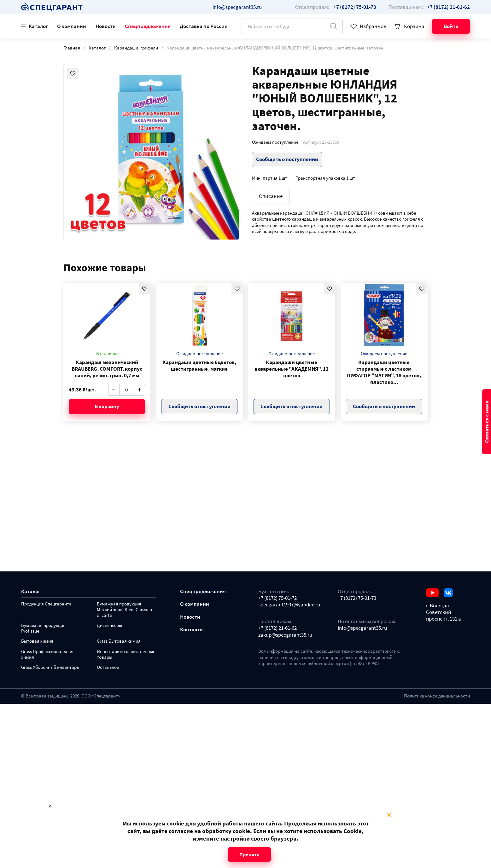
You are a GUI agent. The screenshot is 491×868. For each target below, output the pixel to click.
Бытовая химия (37, 641)
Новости (106, 26)
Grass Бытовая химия (119, 641)
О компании (72, 26)
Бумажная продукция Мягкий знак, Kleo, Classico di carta (124, 610)
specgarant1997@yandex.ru (289, 605)
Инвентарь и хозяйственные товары (126, 654)
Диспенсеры (109, 625)
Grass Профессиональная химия (47, 654)
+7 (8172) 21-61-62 (278, 628)
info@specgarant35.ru (237, 7)
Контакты (192, 630)
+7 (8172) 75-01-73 (357, 598)
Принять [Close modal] (249, 854)
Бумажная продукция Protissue (43, 628)
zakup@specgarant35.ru (285, 635)
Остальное (108, 667)
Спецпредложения (148, 26)
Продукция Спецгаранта (46, 604)
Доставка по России (204, 26)
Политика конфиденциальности (437, 696)
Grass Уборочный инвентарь (50, 667)
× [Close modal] (389, 815)
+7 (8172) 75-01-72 (278, 598)
